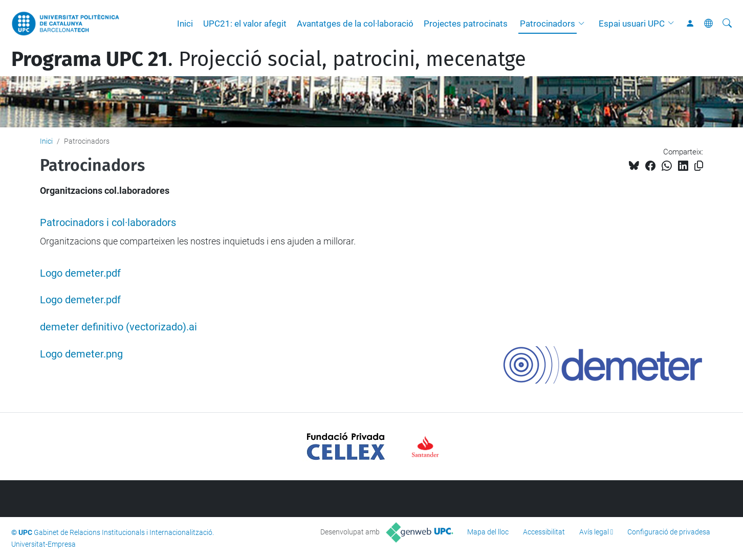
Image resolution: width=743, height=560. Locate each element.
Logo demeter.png (81, 354)
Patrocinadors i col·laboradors (108, 223)
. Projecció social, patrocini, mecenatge (269, 59)
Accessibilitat (544, 532)
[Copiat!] (699, 166)
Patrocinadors (548, 24)
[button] (584, 24)
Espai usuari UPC (632, 24)
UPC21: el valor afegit (245, 24)
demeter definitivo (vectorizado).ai (118, 327)
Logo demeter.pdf (80, 273)
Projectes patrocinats (466, 24)
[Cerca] (727, 24)
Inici (185, 24)
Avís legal (594, 532)
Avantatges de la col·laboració (355, 24)
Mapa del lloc (488, 532)
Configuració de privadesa (669, 532)
